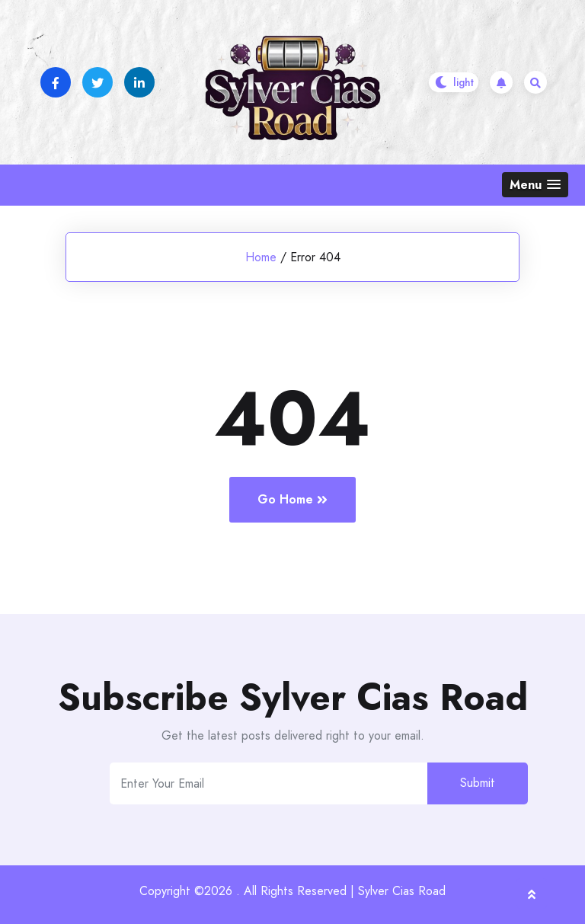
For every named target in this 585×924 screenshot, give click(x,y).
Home (261, 257)
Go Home (292, 499)
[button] (535, 185)
